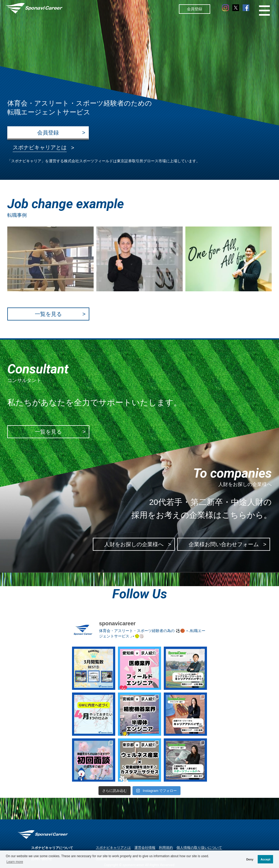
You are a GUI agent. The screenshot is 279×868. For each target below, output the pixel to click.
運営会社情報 (145, 848)
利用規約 (166, 848)
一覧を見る (48, 314)
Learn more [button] (15, 862)
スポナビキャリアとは (113, 848)
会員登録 (195, 9)
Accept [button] (266, 859)
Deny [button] (250, 859)
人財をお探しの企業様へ (134, 545)
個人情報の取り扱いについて (199, 848)
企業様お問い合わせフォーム (224, 545)
